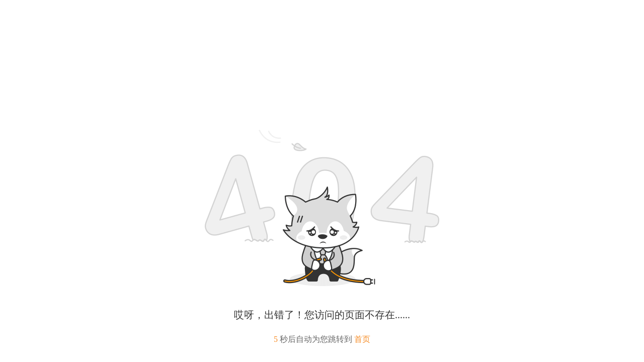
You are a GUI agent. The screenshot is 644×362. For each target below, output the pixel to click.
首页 (362, 339)
